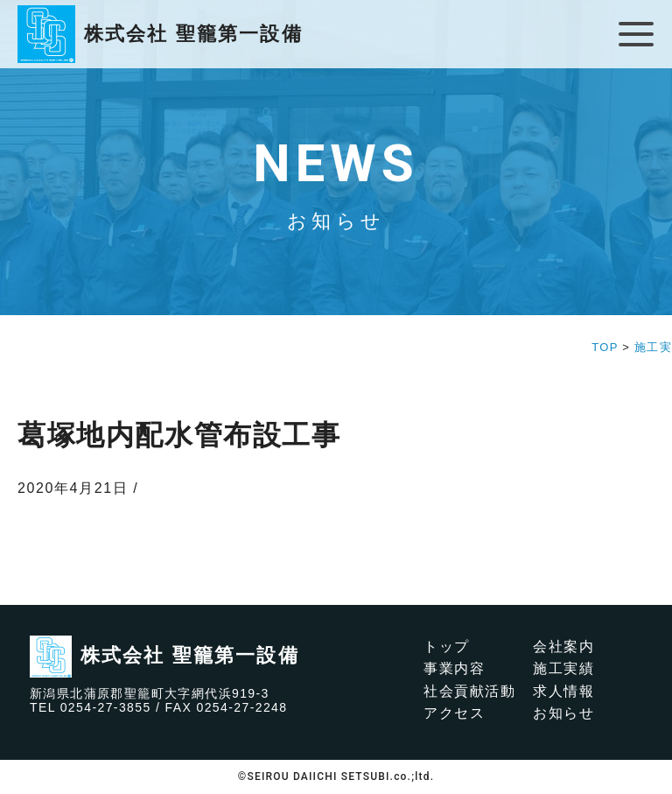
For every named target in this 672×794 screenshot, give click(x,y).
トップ (447, 646)
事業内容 (454, 668)
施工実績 (563, 668)
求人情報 (563, 691)
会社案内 (563, 646)
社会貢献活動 (470, 691)
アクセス (454, 713)
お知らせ (563, 713)
